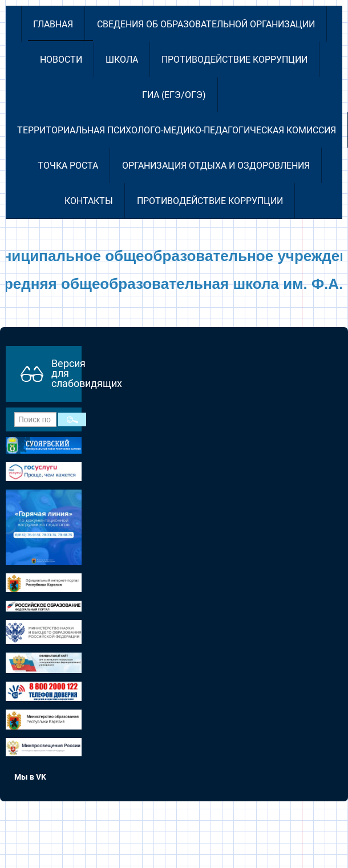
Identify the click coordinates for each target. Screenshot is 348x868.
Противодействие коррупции (234, 60)
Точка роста (68, 166)
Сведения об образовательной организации (206, 24)
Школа (122, 60)
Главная (53, 24)
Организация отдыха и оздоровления (216, 166)
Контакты (89, 201)
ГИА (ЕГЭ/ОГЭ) (174, 95)
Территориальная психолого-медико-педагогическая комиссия (177, 130)
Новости (61, 60)
